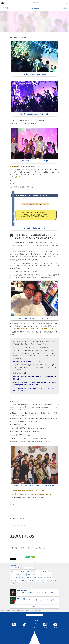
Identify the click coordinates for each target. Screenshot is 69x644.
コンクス (47, 574)
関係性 (14, 584)
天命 (29, 578)
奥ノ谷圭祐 (37, 578)
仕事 (23, 578)
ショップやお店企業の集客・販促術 (22, 571)
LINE (14, 627)
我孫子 (14, 581)
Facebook (45, 627)
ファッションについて (18, 574)
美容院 (40, 581)
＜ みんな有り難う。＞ (17, 177)
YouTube (55, 627)
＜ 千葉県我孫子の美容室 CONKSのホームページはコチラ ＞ (29, 491)
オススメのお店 (17, 568)
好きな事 (48, 578)
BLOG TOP (5, 8)
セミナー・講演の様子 (43, 571)
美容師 (32, 581)
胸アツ (47, 581)
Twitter (24, 627)
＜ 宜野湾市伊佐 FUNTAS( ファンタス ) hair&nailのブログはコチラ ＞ (32, 494)
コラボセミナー (30, 568)
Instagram (34, 627)
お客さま (31, 574)
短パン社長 (23, 581)
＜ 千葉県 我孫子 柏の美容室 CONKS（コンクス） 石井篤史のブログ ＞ (32, 328)
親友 (54, 581)
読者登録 (65, 8)
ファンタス (15, 578)
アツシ (40, 574)
